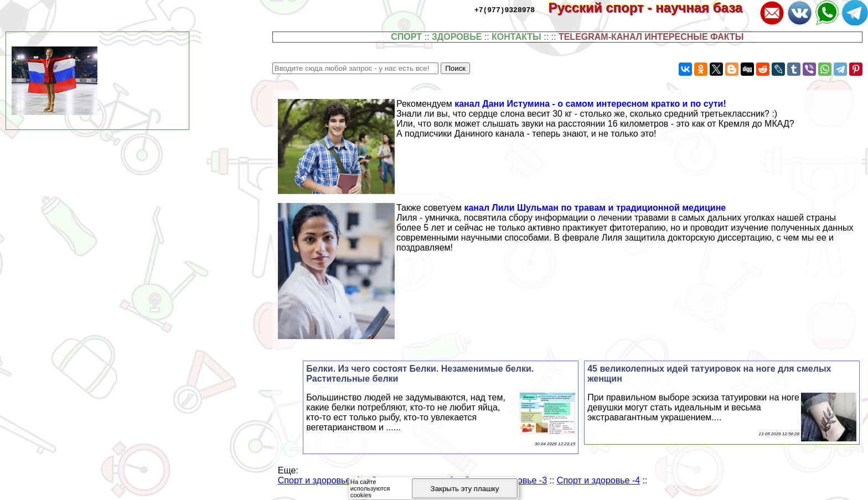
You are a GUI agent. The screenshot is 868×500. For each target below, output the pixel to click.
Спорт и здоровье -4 (598, 480)
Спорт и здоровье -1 (319, 480)
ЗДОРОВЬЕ (457, 37)
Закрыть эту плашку (465, 489)
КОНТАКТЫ (516, 37)
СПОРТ (406, 37)
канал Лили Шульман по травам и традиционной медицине (595, 208)
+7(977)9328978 (505, 9)
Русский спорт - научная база (653, 7)
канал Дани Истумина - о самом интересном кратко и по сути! (590, 104)
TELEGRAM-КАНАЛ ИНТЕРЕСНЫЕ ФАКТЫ (651, 37)
